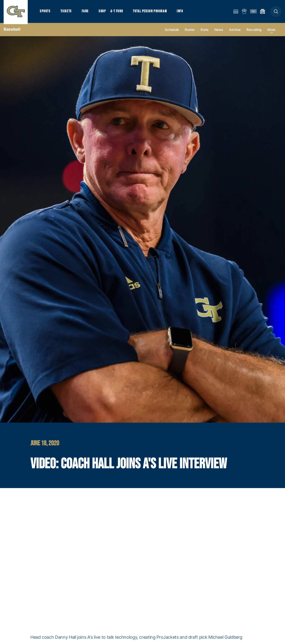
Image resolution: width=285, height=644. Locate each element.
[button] (276, 12)
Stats (204, 32)
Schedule (172, 32)
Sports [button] (45, 12)
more (271, 32)
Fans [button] (86, 12)
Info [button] (182, 12)
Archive (235, 32)
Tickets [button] (67, 12)
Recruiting (254, 32)
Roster (190, 32)
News (219, 32)
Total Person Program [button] (152, 12)
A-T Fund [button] (118, 12)
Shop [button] (104, 12)
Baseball (12, 31)
